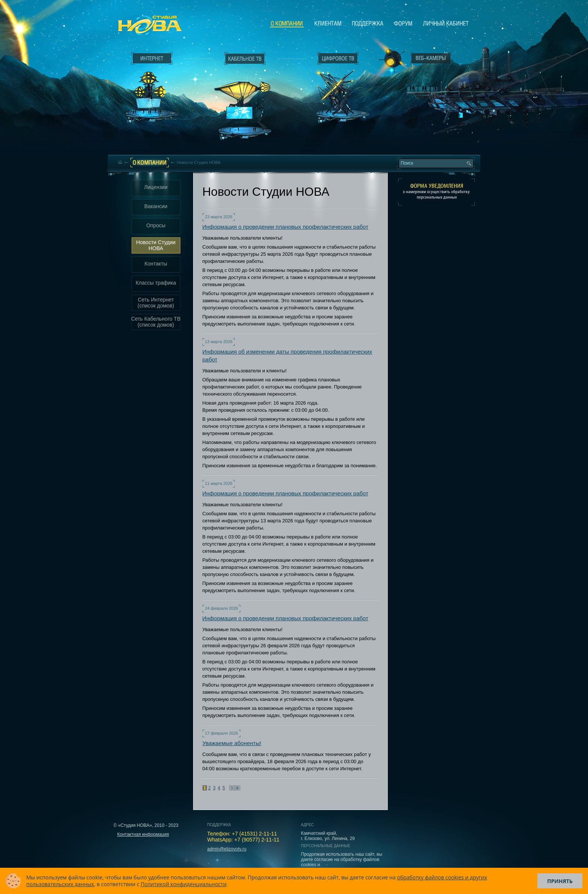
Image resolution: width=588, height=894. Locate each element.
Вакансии (156, 206)
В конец (238, 788)
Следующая (232, 788)
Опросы (156, 225)
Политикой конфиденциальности (184, 884)
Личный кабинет (446, 23)
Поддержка (368, 23)
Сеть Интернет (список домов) (156, 303)
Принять (560, 881)
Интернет (152, 58)
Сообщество (403, 23)
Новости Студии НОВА (156, 245)
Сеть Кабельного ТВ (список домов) (156, 322)
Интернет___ (150, 88)
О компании (287, 24)
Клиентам (328, 23)
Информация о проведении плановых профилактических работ (286, 227)
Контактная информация (143, 834)
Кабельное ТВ (245, 100)
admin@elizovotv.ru (227, 849)
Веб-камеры (389, 60)
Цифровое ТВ (334, 85)
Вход (433, 125)
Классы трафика (156, 283)
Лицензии (156, 187)
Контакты (156, 264)
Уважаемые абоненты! (232, 743)
